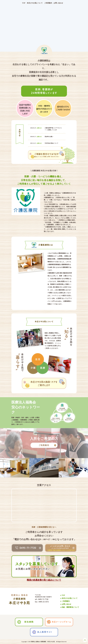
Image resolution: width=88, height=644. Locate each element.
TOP (24, 3)
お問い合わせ (58, 3)
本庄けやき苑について (35, 3)
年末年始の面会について (51, 143)
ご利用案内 (48, 3)
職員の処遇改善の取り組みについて (44, 580)
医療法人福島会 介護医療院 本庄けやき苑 (43, 642)
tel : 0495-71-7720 (42, 599)
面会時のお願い (49, 137)
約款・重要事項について (70, 607)
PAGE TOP (85, 640)
